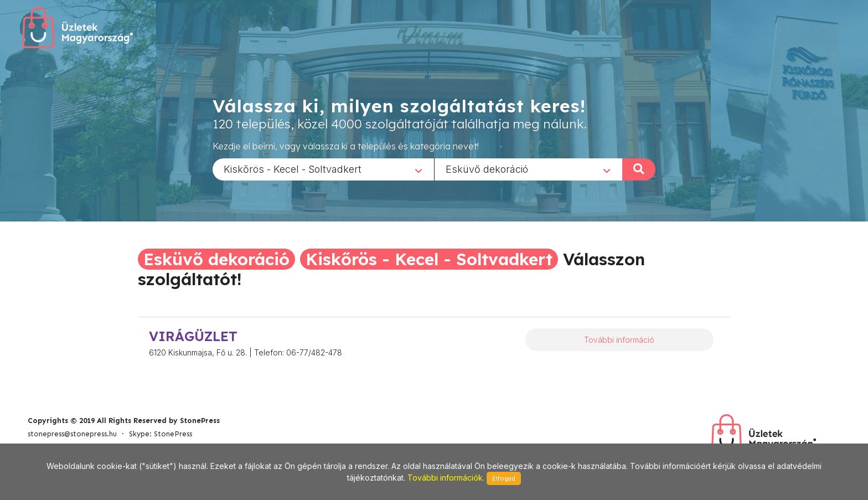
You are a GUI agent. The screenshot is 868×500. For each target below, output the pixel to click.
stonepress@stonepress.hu (72, 434)
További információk (445, 478)
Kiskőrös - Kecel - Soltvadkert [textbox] (293, 169)
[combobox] (323, 169)
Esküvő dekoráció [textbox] (487, 169)
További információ (619, 340)
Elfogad (504, 478)
